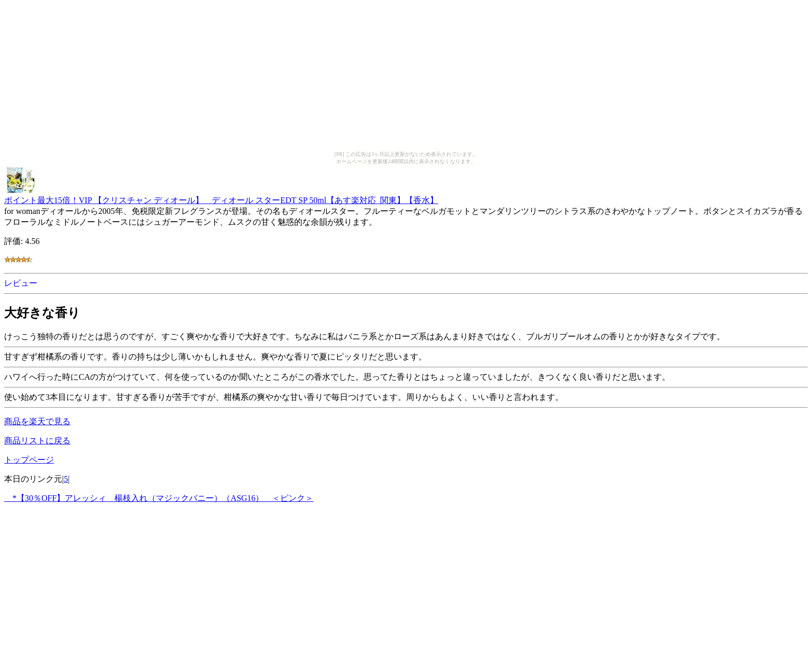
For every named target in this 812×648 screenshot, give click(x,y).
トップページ (29, 460)
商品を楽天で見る (37, 421)
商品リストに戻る (37, 441)
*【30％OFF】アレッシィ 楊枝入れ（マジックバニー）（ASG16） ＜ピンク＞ (159, 498)
